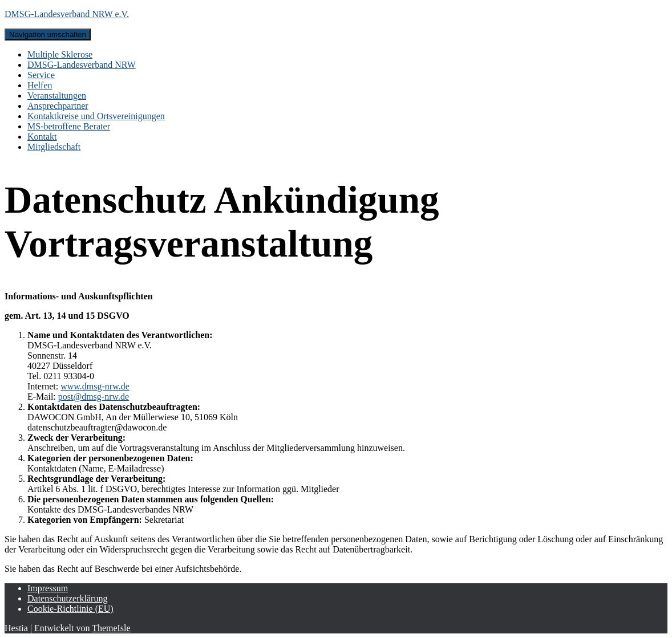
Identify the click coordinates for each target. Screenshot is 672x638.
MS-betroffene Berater (69, 126)
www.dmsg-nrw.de (95, 386)
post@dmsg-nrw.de (94, 397)
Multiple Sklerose (60, 54)
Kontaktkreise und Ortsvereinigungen (96, 116)
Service (41, 75)
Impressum (48, 588)
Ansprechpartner (58, 106)
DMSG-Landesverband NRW (82, 65)
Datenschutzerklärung (67, 598)
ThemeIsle (111, 628)
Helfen (40, 85)
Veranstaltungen (57, 96)
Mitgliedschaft (54, 147)
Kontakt (42, 137)
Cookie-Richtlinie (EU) (70, 609)
